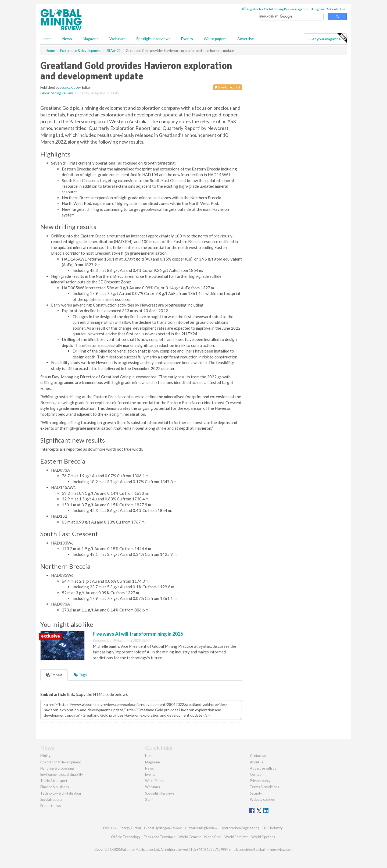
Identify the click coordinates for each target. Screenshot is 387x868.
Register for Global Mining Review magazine (275, 9)
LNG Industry (273, 828)
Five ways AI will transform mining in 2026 (138, 634)
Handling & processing (57, 768)
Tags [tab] (80, 675)
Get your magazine (328, 38)
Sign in (318, 9)
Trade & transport (54, 781)
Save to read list (228, 87)
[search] (291, 17)
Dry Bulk (110, 828)
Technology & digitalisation (61, 793)
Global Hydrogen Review (163, 828)
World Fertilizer (236, 837)
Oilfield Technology (126, 837)
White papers (215, 39)
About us (257, 762)
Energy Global (130, 828)
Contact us (336, 9)
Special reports (51, 799)
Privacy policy (260, 781)
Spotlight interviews (153, 39)
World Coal (213, 837)
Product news (51, 806)
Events (187, 39)
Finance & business (55, 787)
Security (256, 793)
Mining (45, 756)
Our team (257, 774)
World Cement (190, 837)
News (149, 768)
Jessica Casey (70, 87)
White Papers (155, 781)
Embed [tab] (54, 675)
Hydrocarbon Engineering (240, 828)
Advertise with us (263, 768)
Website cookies (262, 799)
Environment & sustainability (62, 774)
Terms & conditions (264, 787)
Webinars (117, 39)
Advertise (246, 39)
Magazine (91, 39)
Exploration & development (61, 762)
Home (47, 39)
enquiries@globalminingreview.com (266, 849)
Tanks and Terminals (160, 837)
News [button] (67, 39)
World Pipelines (263, 837)
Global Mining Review (57, 93)
